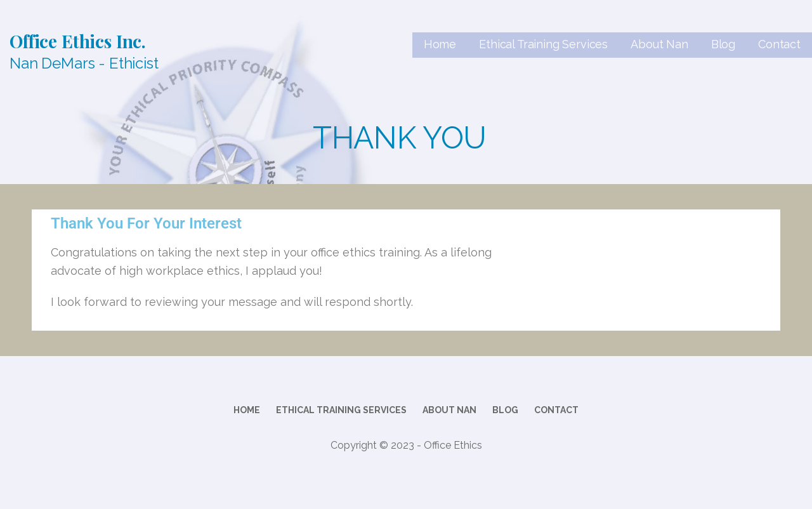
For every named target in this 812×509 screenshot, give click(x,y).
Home (440, 44)
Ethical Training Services (543, 44)
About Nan (659, 44)
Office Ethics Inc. (78, 41)
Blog (723, 44)
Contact (779, 44)
